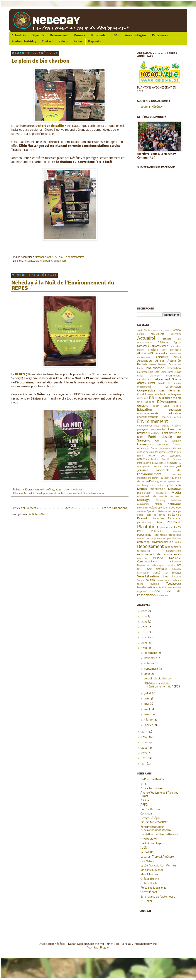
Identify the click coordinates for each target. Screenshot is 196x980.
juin (147, 699)
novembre (151, 658)
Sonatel (141, 580)
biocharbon (174, 368)
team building (148, 584)
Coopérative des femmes (159, 391)
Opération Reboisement (159, 512)
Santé (157, 573)
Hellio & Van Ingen (152, 844)
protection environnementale (155, 542)
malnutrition (158, 489)
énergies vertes (171, 417)
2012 (144, 758)
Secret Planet (149, 892)
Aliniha (141, 354)
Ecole (166, 406)
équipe (166, 426)
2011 (144, 764)
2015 (144, 742)
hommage (172, 463)
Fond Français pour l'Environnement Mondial (156, 829)
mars (148, 715)
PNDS (177, 528)
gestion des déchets (157, 452)
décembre (151, 653)
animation (175, 354)
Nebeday (161, 501)
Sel (166, 573)
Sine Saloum (172, 577)
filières (158, 433)
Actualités (19, 36)
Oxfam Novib (149, 884)
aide (172, 346)
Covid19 (142, 395)
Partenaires (160, 36)
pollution (176, 531)
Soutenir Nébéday (24, 42)
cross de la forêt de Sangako (164, 395)
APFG (144, 805)
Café (157, 372)
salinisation (143, 573)
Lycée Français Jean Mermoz (158, 866)
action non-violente (151, 334)
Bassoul (162, 365)
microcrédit (144, 497)
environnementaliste (148, 426)
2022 (144, 627)
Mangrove (174, 489)
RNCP (140, 569)
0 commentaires (73, 490)
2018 (144, 648)
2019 (140, 330)
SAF (117, 36)
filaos (151, 433)
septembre (151, 669)
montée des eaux (170, 497)
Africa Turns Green (152, 789)
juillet (148, 693)
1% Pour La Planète (152, 780)
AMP (151, 354)
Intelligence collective (149, 467)
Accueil (70, 508)
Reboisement (59, 36)
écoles (177, 406)
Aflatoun (163, 343)
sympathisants (164, 580)
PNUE (140, 531)
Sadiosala (176, 569)
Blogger (105, 948)
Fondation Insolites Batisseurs (159, 835)
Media (176, 493)
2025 (144, 611)
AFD (143, 784)
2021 (144, 632)
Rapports (95, 42)
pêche (159, 523)
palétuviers (174, 515)
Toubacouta (174, 584)
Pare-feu (158, 519)
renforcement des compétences (159, 554)
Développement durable (49, 493)
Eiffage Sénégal (150, 818)
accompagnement (162, 330)
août (148, 674)
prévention (160, 539)
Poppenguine (160, 535)
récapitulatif (144, 551)
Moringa (79, 36)
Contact (47, 42)
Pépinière (174, 522)
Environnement (73, 493)
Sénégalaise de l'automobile (158, 897)
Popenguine (144, 535)
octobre (150, 663)
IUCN (144, 848)
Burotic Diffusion (151, 809)
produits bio (174, 539)
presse (149, 539)
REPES (20, 375)
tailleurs (177, 580)
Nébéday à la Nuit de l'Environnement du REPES (162, 685)
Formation (145, 445)
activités (176, 334)
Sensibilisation (148, 577)
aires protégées (171, 350)
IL (180, 463)
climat (152, 383)
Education (145, 410)
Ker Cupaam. (169, 482)
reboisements (173, 547)
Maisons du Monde (152, 870)
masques (161, 493)
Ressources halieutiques (151, 566)
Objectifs (38, 36)
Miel (155, 497)
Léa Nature (147, 861)
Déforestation (160, 398)
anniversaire (144, 357)
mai (147, 704)
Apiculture (162, 357)
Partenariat (174, 519)
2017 (144, 732)
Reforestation (173, 551)
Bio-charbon (100, 36)
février (149, 720)
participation (144, 523)
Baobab (142, 364)
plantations (166, 528)
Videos (63, 42)
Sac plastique (157, 569)
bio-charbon (43, 261)
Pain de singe (155, 515)
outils (140, 515)
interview (169, 467)
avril (147, 709)
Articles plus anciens (114, 508)
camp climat (174, 372)
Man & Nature (149, 875)
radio (178, 542)
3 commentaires (75, 257)
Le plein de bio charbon (40, 61)
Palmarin (143, 519)
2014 (144, 748)
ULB (159, 588)
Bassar (153, 365)
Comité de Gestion (169, 383)
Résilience (175, 562)
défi (146, 398)
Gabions (176, 448)
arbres (177, 357)
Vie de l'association (94, 493)
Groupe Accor (149, 839)
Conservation (173, 387)
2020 (145, 638)
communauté (144, 387)
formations (163, 445)
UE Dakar (146, 901)
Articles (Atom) (39, 514)
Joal (178, 467)
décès (140, 398)
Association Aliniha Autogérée (159, 361)
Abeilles (148, 330)
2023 (145, 622)
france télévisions (160, 449)
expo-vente (158, 430)
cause (140, 376)
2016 (144, 737)
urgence (141, 592)
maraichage (144, 493)
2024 (145, 616)
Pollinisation (158, 531)
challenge (155, 376)
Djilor (156, 406)
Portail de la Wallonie (153, 888)
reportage (142, 558)
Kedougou (155, 482)
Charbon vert (59, 261)
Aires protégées (136, 36)
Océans (153, 508)
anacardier (162, 354)
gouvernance (159, 463)
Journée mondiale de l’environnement (159, 472)
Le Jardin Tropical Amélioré (157, 857)
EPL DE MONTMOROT (154, 823)
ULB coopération (171, 588)
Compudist (147, 814)
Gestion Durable (161, 459)
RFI (179, 566)
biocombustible (145, 372)
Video (156, 591)
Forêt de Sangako (168, 441)
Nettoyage (174, 504)
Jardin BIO (147, 852)
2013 (144, 753)
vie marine (162, 596)
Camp (163, 372)
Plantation (148, 527)
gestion (141, 452)
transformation (146, 588)
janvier (149, 725)
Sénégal (176, 573)
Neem (158, 504)
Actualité (29, 261)
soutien (150, 580)
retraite (171, 566)
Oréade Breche (150, 879)
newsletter (143, 508)
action (177, 330)
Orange (177, 512)
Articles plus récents (25, 508)
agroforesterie (160, 346)
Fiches (78, 42)
